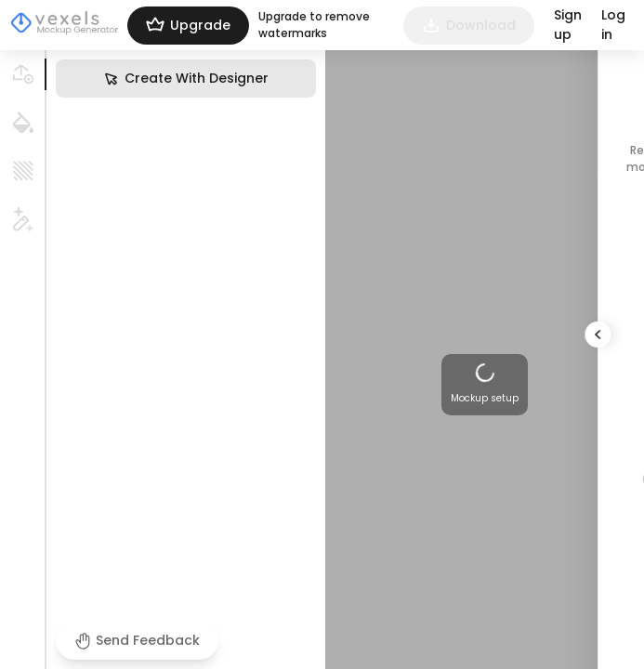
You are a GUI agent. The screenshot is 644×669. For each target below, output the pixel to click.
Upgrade (188, 26)
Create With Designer (186, 79)
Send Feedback (137, 640)
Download (469, 26)
